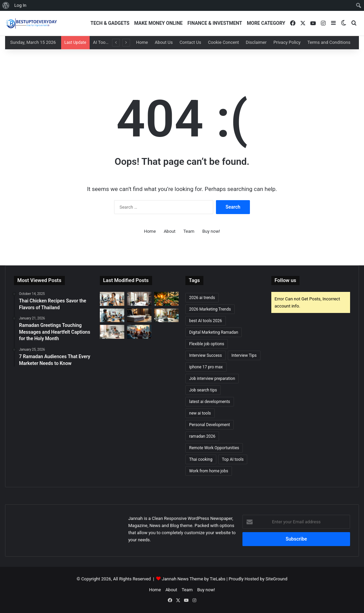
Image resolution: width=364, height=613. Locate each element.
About (170, 231)
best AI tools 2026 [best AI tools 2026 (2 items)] (206, 321)
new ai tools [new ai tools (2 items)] (200, 413)
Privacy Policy (287, 42)
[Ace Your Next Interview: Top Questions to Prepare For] (139, 316)
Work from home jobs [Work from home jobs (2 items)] (209, 471)
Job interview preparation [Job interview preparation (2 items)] (212, 379)
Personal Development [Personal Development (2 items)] (210, 425)
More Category (266, 23)
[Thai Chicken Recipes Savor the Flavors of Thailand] (166, 299)
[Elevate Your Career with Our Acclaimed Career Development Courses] (112, 316)
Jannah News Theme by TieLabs (194, 579)
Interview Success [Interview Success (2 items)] (206, 355)
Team (189, 231)
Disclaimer (256, 42)
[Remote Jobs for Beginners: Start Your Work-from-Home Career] (139, 299)
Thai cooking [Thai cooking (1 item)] (201, 459)
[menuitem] (6, 5)
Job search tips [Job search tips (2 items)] (203, 390)
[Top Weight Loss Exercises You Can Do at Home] (112, 299)
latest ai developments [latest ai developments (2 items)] (210, 402)
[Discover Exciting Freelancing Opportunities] (139, 332)
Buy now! (211, 231)
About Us (164, 42)
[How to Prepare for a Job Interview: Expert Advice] (112, 332)
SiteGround (276, 579)
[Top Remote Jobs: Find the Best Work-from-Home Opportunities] (166, 316)
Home (142, 42)
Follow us (286, 280)
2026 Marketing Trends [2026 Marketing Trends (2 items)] (210, 309)
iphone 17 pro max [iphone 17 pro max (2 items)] (206, 367)
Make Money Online (158, 23)
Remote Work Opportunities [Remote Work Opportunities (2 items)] (214, 448)
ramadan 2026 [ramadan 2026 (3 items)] (202, 436)
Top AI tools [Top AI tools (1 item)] (233, 459)
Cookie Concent (223, 42)
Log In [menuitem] (20, 5)
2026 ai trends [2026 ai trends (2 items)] (202, 298)
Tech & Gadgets (110, 23)
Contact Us (190, 42)
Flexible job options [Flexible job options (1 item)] (207, 344)
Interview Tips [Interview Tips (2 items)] (244, 355)
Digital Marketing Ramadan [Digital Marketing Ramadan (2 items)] (214, 332)
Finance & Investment (215, 23)
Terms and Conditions (329, 42)
